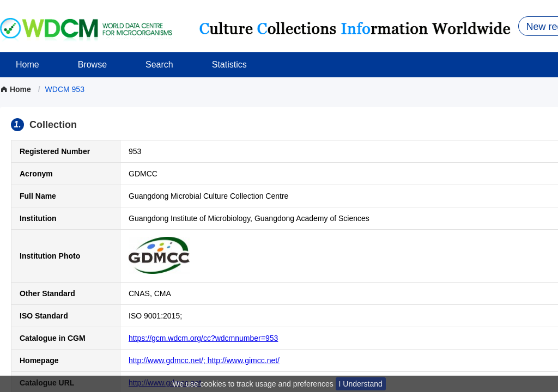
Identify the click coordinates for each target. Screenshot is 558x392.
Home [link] (17, 89)
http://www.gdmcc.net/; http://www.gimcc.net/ (204, 360)
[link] (65, 89)
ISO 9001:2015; (155, 316)
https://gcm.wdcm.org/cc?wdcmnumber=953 (203, 338)
